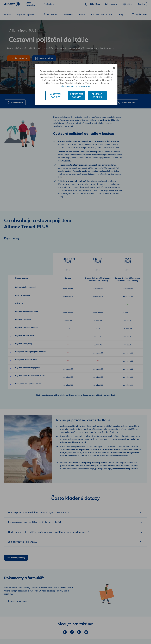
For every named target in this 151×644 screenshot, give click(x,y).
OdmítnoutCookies (77, 96)
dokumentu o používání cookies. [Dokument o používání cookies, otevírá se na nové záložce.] (76, 86)
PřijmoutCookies (97, 96)
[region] (76, 85)
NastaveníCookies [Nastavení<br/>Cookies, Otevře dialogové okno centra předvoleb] (55, 96)
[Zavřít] (114, 68)
